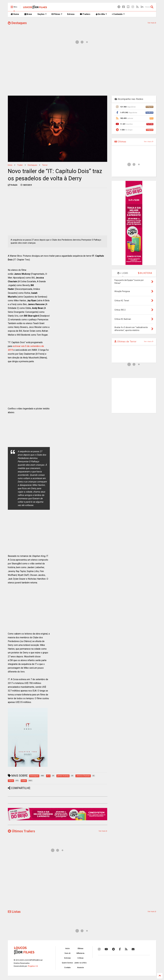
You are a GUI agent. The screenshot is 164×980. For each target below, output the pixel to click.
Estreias (68, 958)
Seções (42, 14)
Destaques (17, 23)
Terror (45, 165)
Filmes (57, 14)
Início (10, 165)
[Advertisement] (82, 71)
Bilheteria (80, 953)
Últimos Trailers (21, 831)
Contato (67, 968)
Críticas (80, 958)
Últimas (120, 142)
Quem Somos (67, 963)
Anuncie (80, 968)
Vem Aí (67, 953)
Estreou (71, 14)
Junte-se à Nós (80, 963)
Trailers (85, 14)
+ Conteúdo (118, 14)
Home (15, 14)
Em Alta (101, 14)
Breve (28, 14)
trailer (20, 165)
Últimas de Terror (125, 342)
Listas (14, 912)
